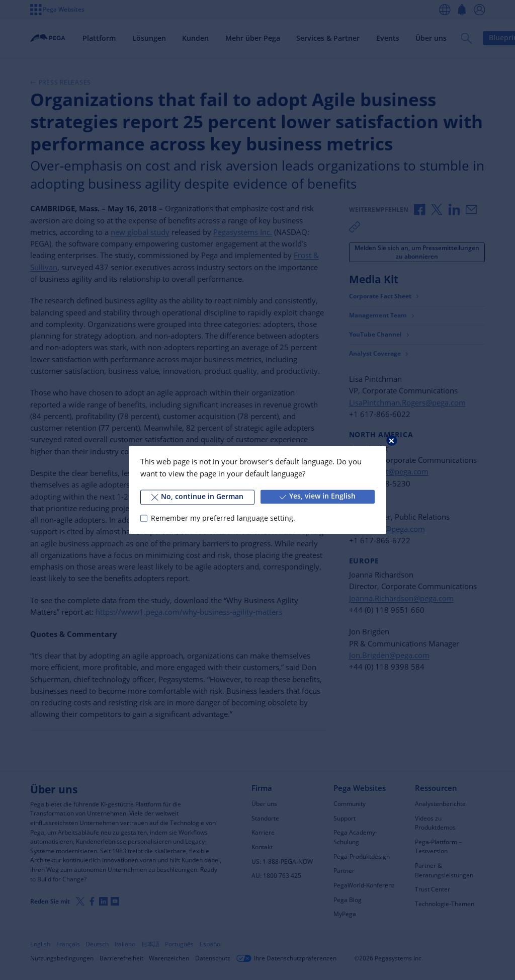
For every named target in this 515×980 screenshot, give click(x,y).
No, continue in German (197, 497)
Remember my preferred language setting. (223, 518)
